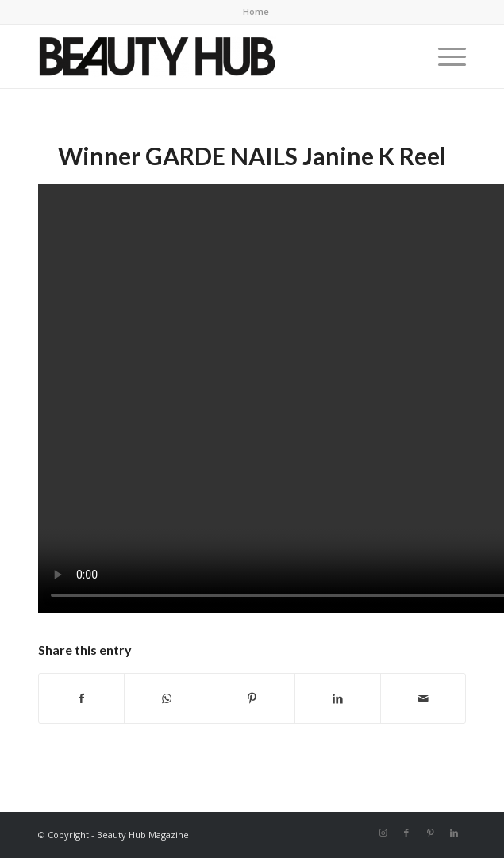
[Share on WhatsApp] (167, 698)
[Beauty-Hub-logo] (210, 56)
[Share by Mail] (423, 698)
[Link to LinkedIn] (454, 833)
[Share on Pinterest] (253, 698)
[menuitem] (256, 12)
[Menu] (444, 56)
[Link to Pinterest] (430, 833)
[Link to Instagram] (383, 833)
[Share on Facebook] (82, 698)
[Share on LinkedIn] (338, 698)
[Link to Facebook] (406, 833)
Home (256, 12)
